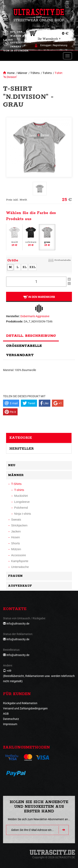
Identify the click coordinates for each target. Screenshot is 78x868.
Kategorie (21, 438)
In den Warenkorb (39, 297)
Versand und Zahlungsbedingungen (25, 708)
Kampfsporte (20, 561)
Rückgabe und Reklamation (20, 703)
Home (11, 73)
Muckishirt (21, 496)
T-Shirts (35, 73)
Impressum (10, 724)
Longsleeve (22, 502)
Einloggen (46, 45)
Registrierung (60, 45)
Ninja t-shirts (23, 514)
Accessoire (18, 555)
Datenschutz (11, 719)
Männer (22, 73)
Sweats (16, 519)
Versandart (20, 355)
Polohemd (21, 508)
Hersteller (22, 449)
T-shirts (47, 73)
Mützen (16, 549)
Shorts (15, 543)
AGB (6, 714)
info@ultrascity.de (18, 624)
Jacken (16, 531)
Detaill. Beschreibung (31, 336)
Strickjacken (19, 525)
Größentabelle (62, 260)
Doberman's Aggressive (35, 316)
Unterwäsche (20, 567)
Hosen (15, 537)
